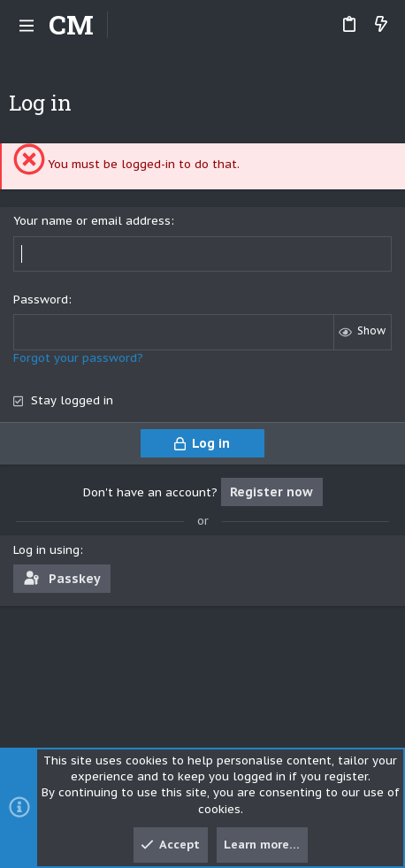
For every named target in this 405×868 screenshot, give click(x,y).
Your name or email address (92, 221)
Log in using (46, 550)
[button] (27, 25)
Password (41, 300)
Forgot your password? (78, 358)
